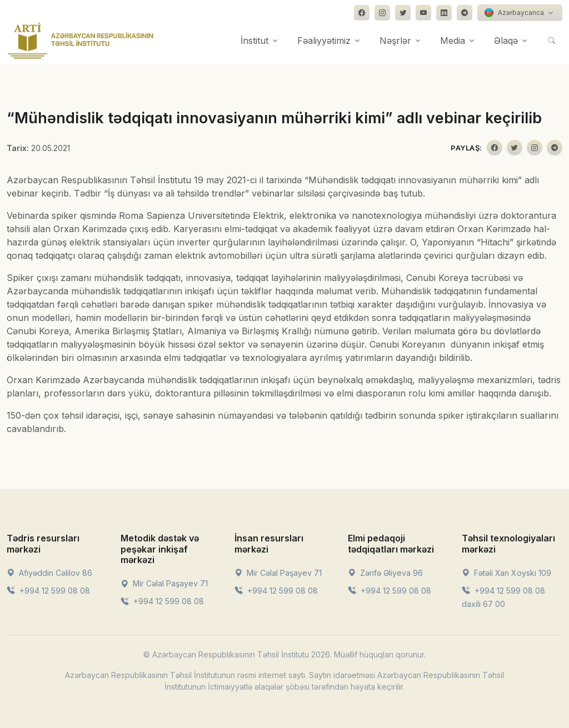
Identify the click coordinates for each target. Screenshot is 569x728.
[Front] (81, 41)
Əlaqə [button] (506, 41)
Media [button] (453, 41)
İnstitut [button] (254, 41)
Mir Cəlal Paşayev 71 (164, 583)
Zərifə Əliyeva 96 (385, 573)
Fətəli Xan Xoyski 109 (506, 573)
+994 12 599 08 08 (48, 591)
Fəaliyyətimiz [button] (324, 41)
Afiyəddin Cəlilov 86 (49, 573)
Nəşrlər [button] (395, 41)
